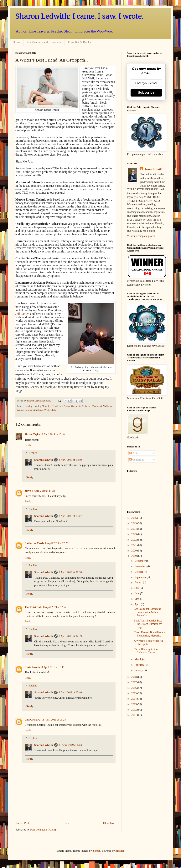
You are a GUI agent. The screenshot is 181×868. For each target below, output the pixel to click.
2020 (134, 551)
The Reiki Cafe (33, 607)
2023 (134, 534)
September (140, 577)
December (140, 561)
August (139, 583)
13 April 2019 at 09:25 (54, 720)
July (137, 588)
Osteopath (76, 406)
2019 (134, 556)
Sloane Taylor (33, 434)
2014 (134, 699)
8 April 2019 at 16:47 (70, 516)
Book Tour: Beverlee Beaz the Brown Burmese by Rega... (148, 624)
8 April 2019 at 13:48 (53, 434)
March (138, 659)
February (140, 665)
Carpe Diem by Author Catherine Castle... (146, 651)
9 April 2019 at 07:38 (70, 572)
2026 (134, 518)
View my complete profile (141, 236)
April (138, 604)
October (139, 572)
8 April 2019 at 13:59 (70, 460)
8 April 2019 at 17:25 (57, 543)
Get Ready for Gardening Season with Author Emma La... (147, 612)
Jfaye (28, 491)
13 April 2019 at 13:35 (71, 745)
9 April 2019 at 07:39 (70, 636)
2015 (134, 693)
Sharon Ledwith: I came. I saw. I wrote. (79, 16)
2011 (134, 715)
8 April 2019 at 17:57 (55, 607)
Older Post (109, 823)
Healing (28, 406)
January (139, 670)
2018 (134, 677)
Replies (33, 453)
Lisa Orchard (32, 720)
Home (16, 42)
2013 (134, 704)
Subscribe (146, 93)
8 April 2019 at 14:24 (44, 491)
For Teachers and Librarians (44, 42)
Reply (28, 445)
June (137, 594)
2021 (134, 545)
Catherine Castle (34, 543)
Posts (134, 453)
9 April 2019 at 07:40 (70, 693)
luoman (96, 851)
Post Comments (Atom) (43, 830)
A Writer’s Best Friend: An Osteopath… (148, 642)
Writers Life (50, 410)
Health (55, 406)
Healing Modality (42, 406)
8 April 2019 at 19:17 (53, 667)
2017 (134, 682)
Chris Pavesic (32, 667)
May (137, 599)
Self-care (87, 406)
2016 (134, 688)
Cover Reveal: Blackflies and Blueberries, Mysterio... (150, 634)
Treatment (97, 406)
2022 (134, 540)
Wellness (108, 406)
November (140, 566)
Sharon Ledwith (35, 401)
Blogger (120, 851)
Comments (137, 460)
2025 (134, 523)
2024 (134, 529)
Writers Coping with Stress (30, 410)
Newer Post (23, 823)
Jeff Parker (22, 314)
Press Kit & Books (80, 42)
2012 (134, 710)
